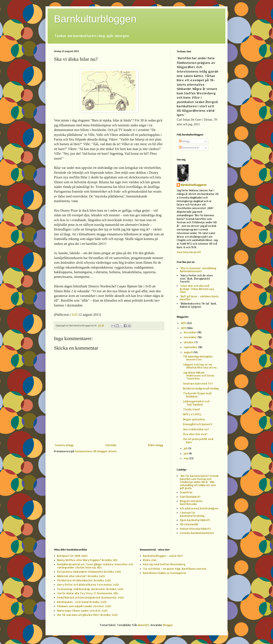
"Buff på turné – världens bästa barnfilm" (199, 298)
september (191, 347)
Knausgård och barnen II (198, 424)
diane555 (143, 625)
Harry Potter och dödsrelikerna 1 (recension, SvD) (88, 585)
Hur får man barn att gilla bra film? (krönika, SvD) (87, 615)
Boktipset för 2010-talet (72, 556)
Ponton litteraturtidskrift (195, 529)
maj (186, 458)
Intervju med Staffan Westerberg (164, 564)
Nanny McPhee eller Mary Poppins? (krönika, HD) (87, 560)
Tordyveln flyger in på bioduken (197, 395)
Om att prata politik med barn (198, 441)
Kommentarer (189, 148)
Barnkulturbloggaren (194, 185)
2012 (184, 323)
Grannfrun (186, 492)
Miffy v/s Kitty (192, 414)
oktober (189, 342)
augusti (188, 352)
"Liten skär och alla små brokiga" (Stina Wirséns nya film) (197, 289)
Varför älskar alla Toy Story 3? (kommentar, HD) (88, 593)
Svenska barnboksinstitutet (197, 533)
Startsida (111, 445)
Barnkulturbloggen (95, 19)
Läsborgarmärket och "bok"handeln (196, 403)
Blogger (168, 625)
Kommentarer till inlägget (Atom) (96, 451)
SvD (74, 315)
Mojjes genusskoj (194, 419)
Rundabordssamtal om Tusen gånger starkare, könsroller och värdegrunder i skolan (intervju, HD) (95, 566)
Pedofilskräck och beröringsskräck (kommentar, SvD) (90, 598)
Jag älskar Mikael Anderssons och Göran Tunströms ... (199, 376)
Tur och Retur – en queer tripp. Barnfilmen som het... (176, 569)
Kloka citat (150, 560)
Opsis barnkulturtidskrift (195, 520)
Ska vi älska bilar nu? (196, 429)
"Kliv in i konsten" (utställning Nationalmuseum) (198, 270)
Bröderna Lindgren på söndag (201, 388)
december (190, 332)
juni (186, 453)
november (191, 337)
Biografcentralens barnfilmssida (191, 503)
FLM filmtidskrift (190, 497)
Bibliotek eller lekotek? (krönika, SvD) (81, 576)
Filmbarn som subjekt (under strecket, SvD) (84, 606)
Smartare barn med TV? (198, 384)
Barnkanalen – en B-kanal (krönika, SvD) (82, 602)
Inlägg (184, 141)
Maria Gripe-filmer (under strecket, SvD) (82, 611)
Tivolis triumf (192, 409)
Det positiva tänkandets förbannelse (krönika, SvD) (89, 572)
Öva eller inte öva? (195, 434)
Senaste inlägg (64, 445)
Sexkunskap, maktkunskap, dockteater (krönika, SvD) (90, 589)
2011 (184, 328)
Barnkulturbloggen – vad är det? (163, 556)
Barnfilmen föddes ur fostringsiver (165, 573)
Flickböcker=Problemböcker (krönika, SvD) (84, 580)
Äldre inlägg (155, 445)
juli (186, 448)
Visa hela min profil (189, 252)
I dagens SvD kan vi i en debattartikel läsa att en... (201, 366)
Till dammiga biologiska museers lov (198, 358)
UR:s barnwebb (189, 524)
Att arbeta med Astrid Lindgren (199, 508)
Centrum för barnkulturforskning (192, 514)
